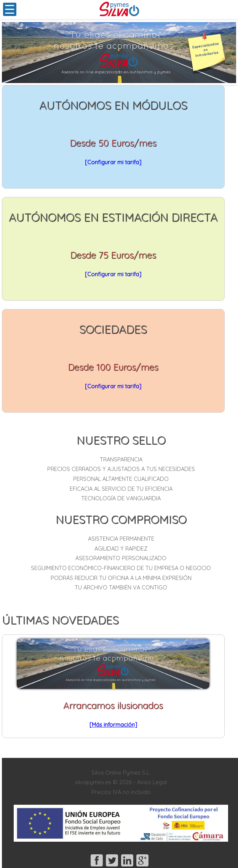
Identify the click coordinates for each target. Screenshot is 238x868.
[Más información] (113, 725)
